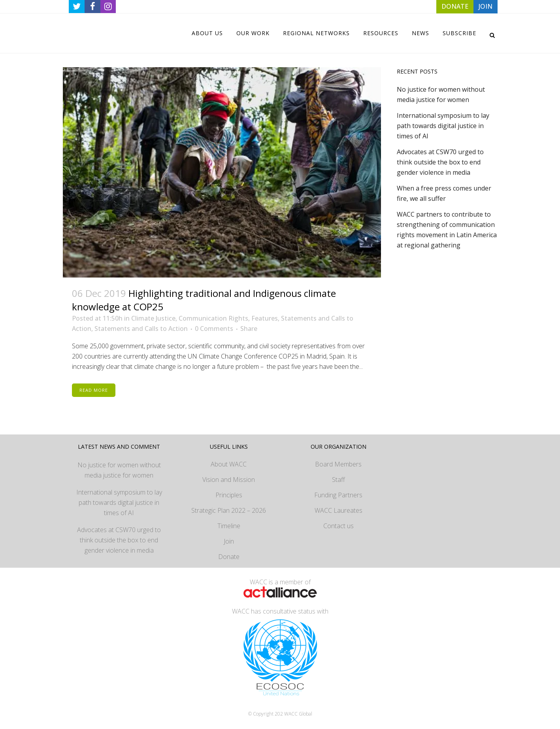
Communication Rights (213, 318)
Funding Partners (338, 495)
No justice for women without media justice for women (119, 470)
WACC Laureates (338, 510)
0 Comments (214, 329)
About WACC (229, 464)
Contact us (338, 526)
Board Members (338, 464)
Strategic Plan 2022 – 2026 (229, 510)
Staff (338, 480)
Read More (94, 390)
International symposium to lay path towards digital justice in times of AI (443, 126)
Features (265, 318)
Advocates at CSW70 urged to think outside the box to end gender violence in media (440, 162)
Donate (229, 557)
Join (229, 541)
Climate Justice (153, 318)
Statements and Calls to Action (141, 329)
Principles (229, 495)
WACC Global (298, 714)
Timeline (229, 526)
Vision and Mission (229, 480)
